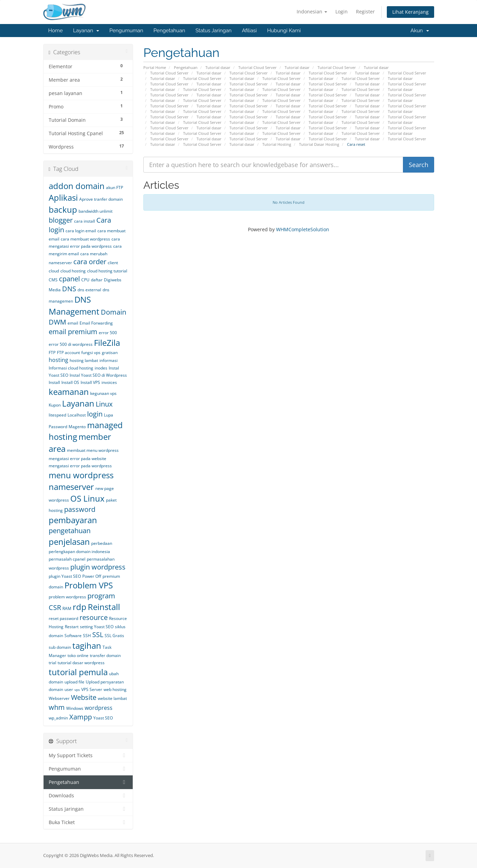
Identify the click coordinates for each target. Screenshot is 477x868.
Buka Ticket (88, 822)
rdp (80, 607)
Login (342, 11)
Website (84, 697)
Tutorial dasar (218, 67)
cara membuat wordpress (85, 239)
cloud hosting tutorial (107, 271)
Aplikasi (63, 197)
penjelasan (69, 542)
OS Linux (87, 498)
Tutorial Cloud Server (258, 67)
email (73, 323)
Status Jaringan (213, 31)
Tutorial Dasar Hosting (319, 144)
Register (365, 11)
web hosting (115, 689)
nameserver (71, 487)
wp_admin (58, 718)
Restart (72, 627)
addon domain (77, 186)
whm (57, 707)
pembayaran (73, 520)
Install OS (70, 382)
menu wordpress (81, 475)
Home (56, 31)
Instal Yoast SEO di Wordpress (98, 375)
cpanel (69, 279)
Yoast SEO (103, 718)
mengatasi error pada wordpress (80, 466)
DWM (57, 322)
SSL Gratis (114, 636)
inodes (101, 368)
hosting (58, 360)
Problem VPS (89, 585)
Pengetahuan (169, 31)
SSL (98, 635)
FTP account (68, 353)
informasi (109, 360)
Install (54, 382)
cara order (90, 262)
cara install (85, 221)
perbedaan (102, 543)
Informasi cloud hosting (71, 368)
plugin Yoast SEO (65, 576)
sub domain (60, 647)
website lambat (112, 698)
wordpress (99, 708)
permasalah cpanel (67, 559)
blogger (61, 220)
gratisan (110, 353)
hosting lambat (84, 360)
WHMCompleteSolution (303, 229)
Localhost (77, 415)
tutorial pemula (78, 672)
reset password (63, 618)
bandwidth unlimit (96, 211)
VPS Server (92, 689)
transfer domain (105, 655)
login (95, 414)
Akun (420, 31)
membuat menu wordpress (93, 450)
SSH (87, 636)
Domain (114, 312)
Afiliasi (249, 31)
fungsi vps (91, 353)
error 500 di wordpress (71, 344)
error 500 (108, 333)
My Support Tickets (88, 755)
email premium (73, 332)
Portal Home (155, 67)
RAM (67, 608)
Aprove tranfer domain (101, 199)
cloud (54, 271)
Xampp (81, 717)
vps (77, 690)
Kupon (55, 405)
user (69, 689)
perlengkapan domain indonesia (79, 552)
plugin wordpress (98, 567)
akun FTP (115, 187)
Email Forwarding (96, 323)
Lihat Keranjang (410, 12)
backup (63, 209)
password (80, 509)
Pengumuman (126, 31)
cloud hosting (73, 271)
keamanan (69, 392)
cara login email (81, 231)
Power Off (92, 576)
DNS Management (74, 305)
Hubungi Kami (284, 31)
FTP (52, 353)
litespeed (57, 415)
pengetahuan (70, 531)
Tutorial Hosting (277, 144)
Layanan (86, 31)
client (113, 263)
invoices (109, 382)
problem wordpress (67, 597)
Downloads (88, 796)
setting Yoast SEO (97, 627)
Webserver (59, 698)
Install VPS (90, 382)
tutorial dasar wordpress (81, 663)
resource (94, 617)
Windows (75, 708)
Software (73, 636)
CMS (53, 280)
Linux (104, 404)
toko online (78, 655)
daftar (97, 280)
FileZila (107, 343)
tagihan (87, 646)
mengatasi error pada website (77, 459)
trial (52, 663)
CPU (85, 280)
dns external (89, 290)
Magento (77, 427)
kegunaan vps (103, 393)
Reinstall (104, 607)
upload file (74, 682)
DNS (69, 289)
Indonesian (312, 11)
